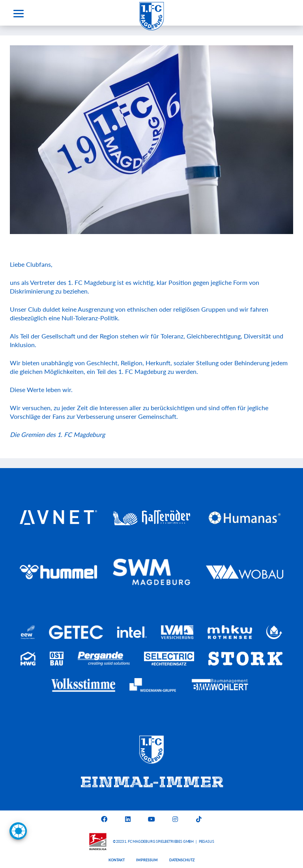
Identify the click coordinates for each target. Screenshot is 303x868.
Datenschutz (182, 860)
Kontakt (117, 860)
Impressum (147, 860)
